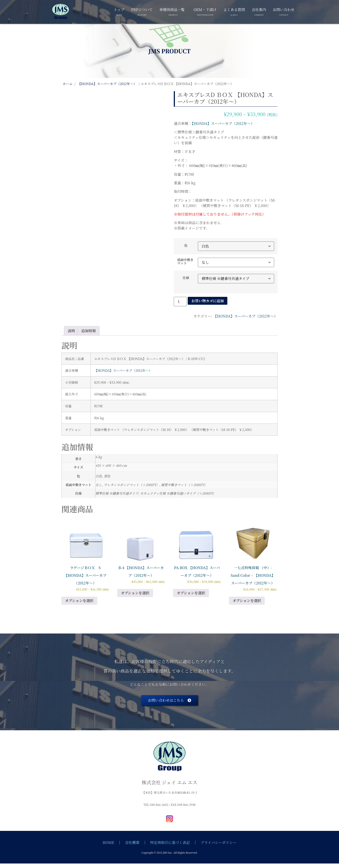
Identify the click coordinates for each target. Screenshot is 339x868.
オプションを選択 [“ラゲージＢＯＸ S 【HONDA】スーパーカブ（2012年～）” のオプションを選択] (79, 601)
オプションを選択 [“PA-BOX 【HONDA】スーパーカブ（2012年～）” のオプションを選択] (191, 593)
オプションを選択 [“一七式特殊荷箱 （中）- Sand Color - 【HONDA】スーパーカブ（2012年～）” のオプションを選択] (247, 601)
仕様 (186, 278)
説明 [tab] (71, 331)
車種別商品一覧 (172, 11)
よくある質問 (234, 11)
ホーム (68, 84)
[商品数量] (180, 302)
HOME (108, 842)
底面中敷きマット (185, 261)
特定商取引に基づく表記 (170, 842)
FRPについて (142, 11)
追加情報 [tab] (88, 331)
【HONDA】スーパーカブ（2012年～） (107, 84)
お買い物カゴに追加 (208, 301)
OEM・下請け (205, 11)
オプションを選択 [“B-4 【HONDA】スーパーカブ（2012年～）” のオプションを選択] (135, 593)
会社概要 (132, 842)
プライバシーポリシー (218, 842)
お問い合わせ (284, 11)
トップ (119, 11)
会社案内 (259, 11)
